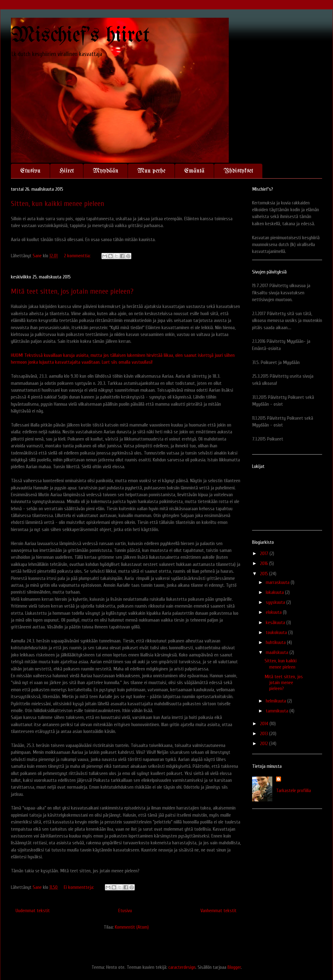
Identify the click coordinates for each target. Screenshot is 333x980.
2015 (265, 574)
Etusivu (30, 171)
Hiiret (67, 171)
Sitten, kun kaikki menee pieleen (58, 204)
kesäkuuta (276, 623)
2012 (265, 744)
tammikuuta (278, 711)
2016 (265, 563)
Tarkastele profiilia (293, 791)
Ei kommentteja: (80, 887)
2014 (265, 724)
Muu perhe (151, 171)
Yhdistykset (238, 171)
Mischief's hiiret (80, 36)
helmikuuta (277, 701)
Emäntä (194, 171)
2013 (265, 734)
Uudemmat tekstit (33, 911)
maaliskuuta (278, 652)
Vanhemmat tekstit (218, 911)
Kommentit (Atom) (132, 927)
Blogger (234, 967)
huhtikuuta (276, 642)
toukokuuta (277, 632)
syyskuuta (276, 602)
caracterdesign (182, 967)
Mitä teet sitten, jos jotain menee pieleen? (72, 291)
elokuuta (274, 612)
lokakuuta (275, 592)
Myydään (106, 171)
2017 (265, 553)
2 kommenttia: (78, 256)
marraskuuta (278, 582)
